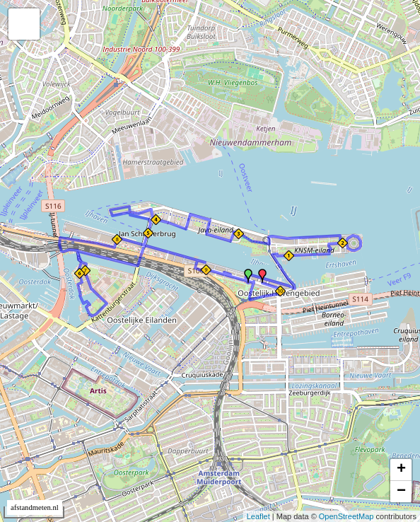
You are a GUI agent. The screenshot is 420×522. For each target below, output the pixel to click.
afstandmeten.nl (35, 507)
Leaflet (258, 516)
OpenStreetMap (346, 516)
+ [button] (401, 470)
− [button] (401, 492)
